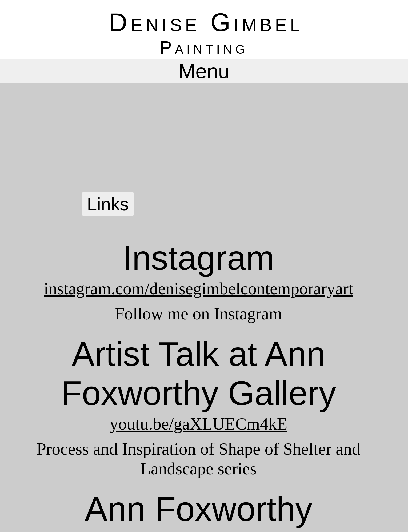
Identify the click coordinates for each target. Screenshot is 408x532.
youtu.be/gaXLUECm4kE (199, 424)
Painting (204, 47)
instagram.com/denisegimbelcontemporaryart (199, 289)
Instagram (199, 258)
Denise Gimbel (206, 22)
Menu (204, 71)
